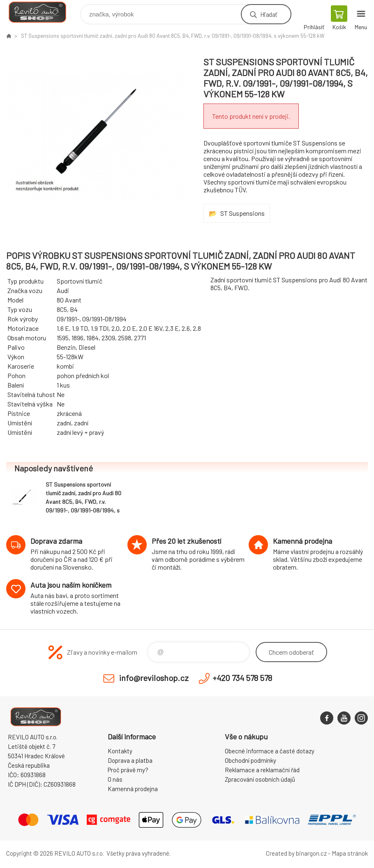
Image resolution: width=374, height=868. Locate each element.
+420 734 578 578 (242, 678)
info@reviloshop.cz (154, 678)
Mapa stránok (350, 853)
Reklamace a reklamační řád (262, 770)
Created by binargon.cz (296, 853)
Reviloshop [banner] (43, 12)
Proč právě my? (128, 770)
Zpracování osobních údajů (260, 779)
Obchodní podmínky (250, 760)
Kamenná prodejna (133, 789)
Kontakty (120, 751)
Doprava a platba (130, 760)
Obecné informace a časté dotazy (270, 751)
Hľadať (269, 14)
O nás (115, 779)
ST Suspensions (242, 213)
